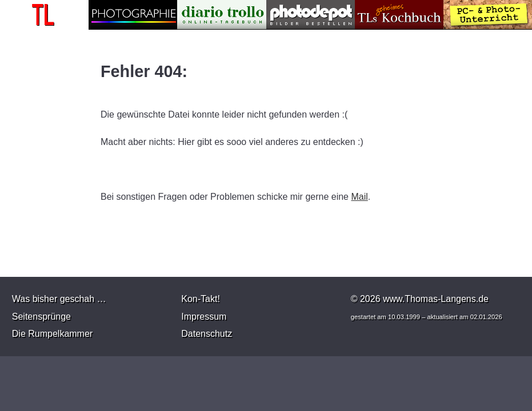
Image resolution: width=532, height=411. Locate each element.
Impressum (204, 317)
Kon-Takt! (201, 299)
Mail (359, 197)
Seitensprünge (41, 317)
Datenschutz (207, 334)
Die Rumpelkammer (52, 334)
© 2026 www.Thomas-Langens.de (420, 299)
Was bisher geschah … (59, 299)
